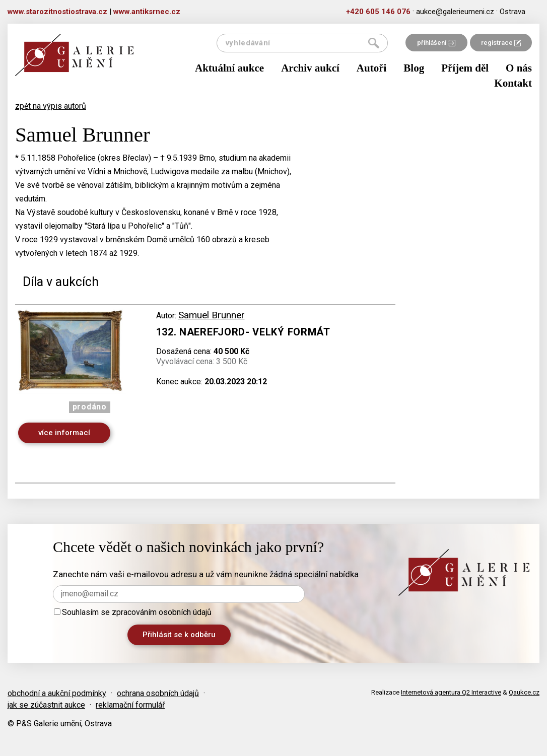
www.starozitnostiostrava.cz (57, 12)
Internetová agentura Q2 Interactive (451, 692)
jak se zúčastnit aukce (46, 705)
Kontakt (513, 83)
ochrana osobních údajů (158, 693)
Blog (414, 68)
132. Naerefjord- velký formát (243, 332)
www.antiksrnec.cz (147, 12)
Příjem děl (465, 68)
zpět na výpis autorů (51, 106)
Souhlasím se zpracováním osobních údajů (133, 612)
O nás (519, 68)
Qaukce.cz (524, 692)
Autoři (372, 68)
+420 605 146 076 (378, 12)
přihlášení (436, 43)
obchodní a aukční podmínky (57, 693)
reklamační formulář (130, 705)
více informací (64, 433)
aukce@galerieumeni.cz (455, 12)
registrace (501, 43)
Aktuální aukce (229, 68)
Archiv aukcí (310, 68)
